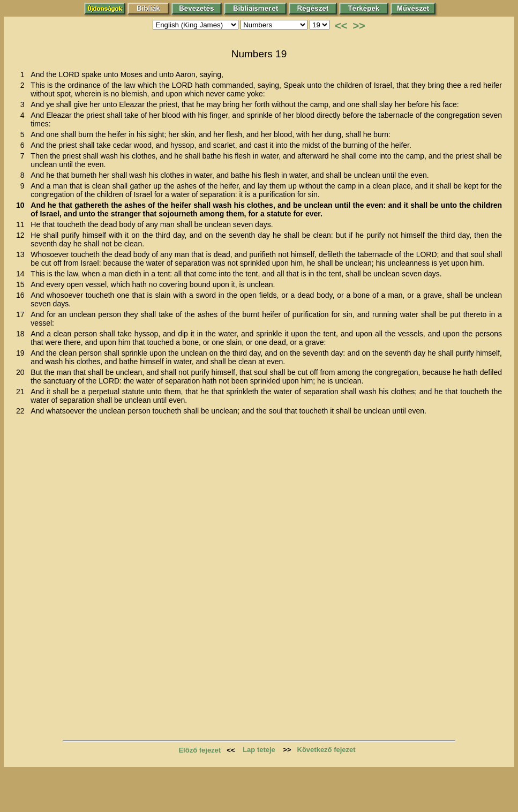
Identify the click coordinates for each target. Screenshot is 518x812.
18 (22, 334)
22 (22, 411)
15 (22, 284)
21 (22, 392)
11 (22, 224)
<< (341, 26)
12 (22, 235)
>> (359, 26)
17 (22, 314)
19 (22, 353)
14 (22, 274)
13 (22, 254)
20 (22, 372)
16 (22, 295)
